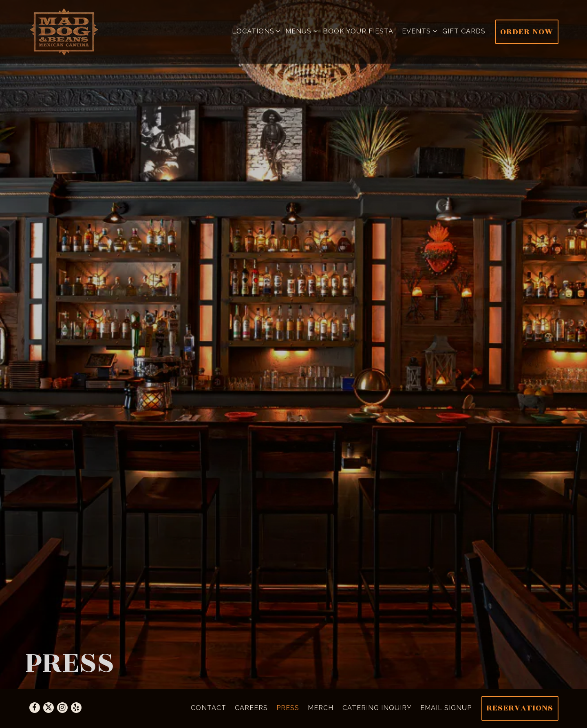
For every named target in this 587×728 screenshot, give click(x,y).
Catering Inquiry (377, 708)
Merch (321, 708)
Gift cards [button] (464, 31)
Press (288, 708)
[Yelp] (76, 708)
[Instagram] (62, 708)
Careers (251, 708)
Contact (209, 708)
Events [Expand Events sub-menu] (418, 30)
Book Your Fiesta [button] (358, 31)
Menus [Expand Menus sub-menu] (300, 30)
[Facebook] (35, 708)
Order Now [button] (527, 32)
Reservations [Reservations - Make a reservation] (520, 708)
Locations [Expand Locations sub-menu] (255, 30)
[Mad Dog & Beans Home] (64, 32)
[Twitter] (49, 708)
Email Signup (446, 708)
